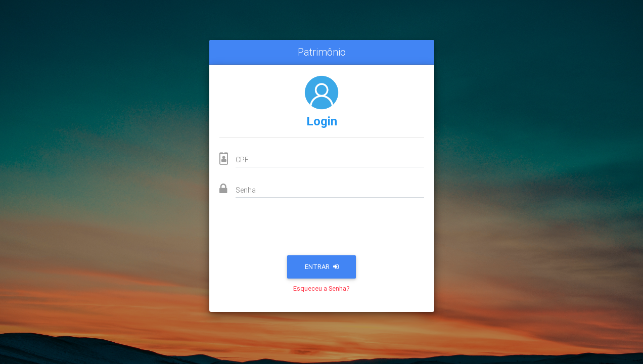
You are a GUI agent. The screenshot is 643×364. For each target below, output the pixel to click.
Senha (246, 190)
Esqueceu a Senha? (321, 288)
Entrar (322, 267)
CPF (242, 160)
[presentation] (321, 230)
